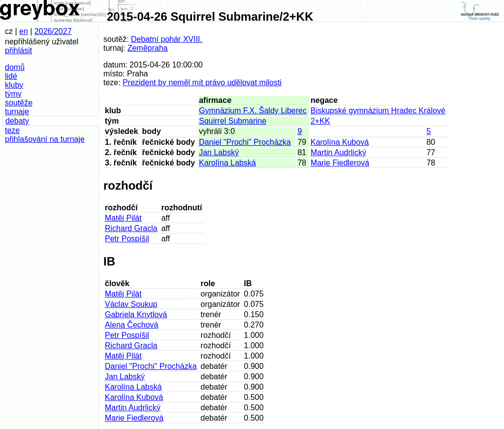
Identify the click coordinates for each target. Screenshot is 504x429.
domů (15, 67)
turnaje (17, 112)
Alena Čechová (132, 325)
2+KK (320, 121)
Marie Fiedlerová (340, 163)
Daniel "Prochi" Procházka (245, 142)
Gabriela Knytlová (136, 314)
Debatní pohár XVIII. (167, 39)
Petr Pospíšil (127, 239)
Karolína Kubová (340, 142)
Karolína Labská (227, 163)
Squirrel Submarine (233, 121)
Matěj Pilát (123, 218)
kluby (14, 85)
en (24, 31)
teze (12, 130)
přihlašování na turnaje (45, 139)
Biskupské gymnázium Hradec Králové (378, 111)
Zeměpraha (148, 48)
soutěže (19, 103)
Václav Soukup (131, 304)
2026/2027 (53, 31)
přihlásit (18, 50)
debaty (17, 121)
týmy (13, 94)
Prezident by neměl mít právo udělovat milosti (202, 82)
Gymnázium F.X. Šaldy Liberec (253, 111)
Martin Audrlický (338, 152)
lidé (11, 76)
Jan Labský (219, 152)
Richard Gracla (131, 228)
